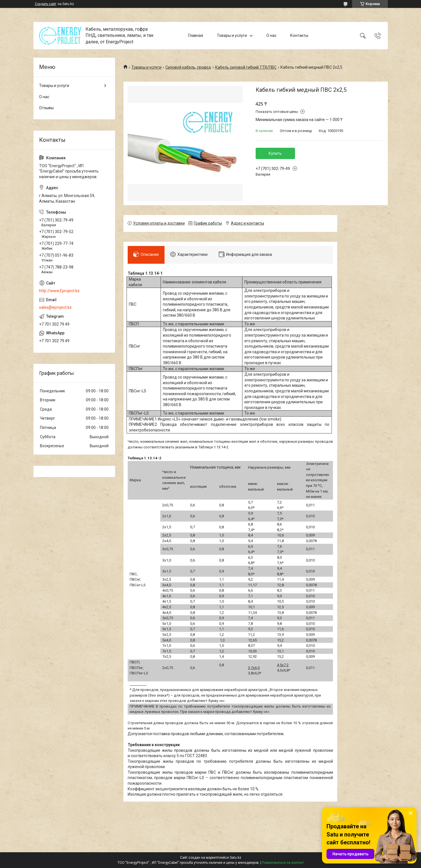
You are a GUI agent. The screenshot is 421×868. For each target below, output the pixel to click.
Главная (196, 35)
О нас (271, 35)
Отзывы (46, 108)
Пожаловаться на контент (283, 863)
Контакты (299, 35)
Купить (275, 153)
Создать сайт (46, 4)
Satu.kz (236, 858)
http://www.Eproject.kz (59, 291)
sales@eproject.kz (55, 307)
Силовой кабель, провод (188, 67)
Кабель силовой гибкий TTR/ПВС (246, 67)
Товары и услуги (232, 35)
